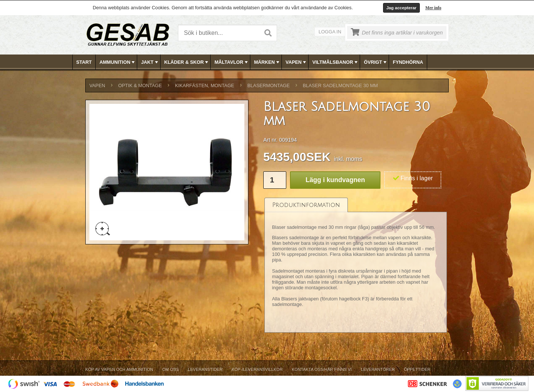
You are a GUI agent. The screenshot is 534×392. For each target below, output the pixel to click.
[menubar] (267, 62)
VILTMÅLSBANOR (336, 62)
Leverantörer (378, 369)
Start (84, 62)
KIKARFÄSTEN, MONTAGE (205, 85)
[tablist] (356, 265)
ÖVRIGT (376, 62)
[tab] (306, 205)
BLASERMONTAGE (268, 85)
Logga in (330, 32)
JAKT (150, 62)
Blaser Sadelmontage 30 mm (340, 85)
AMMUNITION (118, 62)
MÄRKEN (267, 62)
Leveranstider (205, 369)
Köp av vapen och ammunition (119, 369)
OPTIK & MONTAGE (140, 85)
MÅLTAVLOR (232, 62)
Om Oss (170, 369)
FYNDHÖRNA (408, 62)
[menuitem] (84, 62)
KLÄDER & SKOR (187, 62)
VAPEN (296, 62)
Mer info (433, 8)
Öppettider (417, 369)
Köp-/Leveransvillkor (257, 369)
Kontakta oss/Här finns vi (322, 369)
